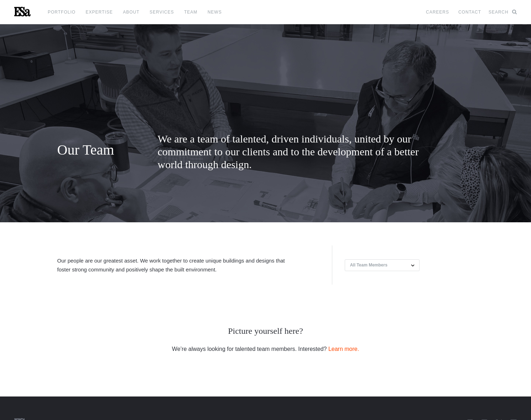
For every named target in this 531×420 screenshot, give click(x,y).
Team (191, 12)
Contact (470, 12)
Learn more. (344, 349)
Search (503, 12)
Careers (438, 12)
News (215, 12)
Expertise (99, 12)
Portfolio (62, 12)
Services (162, 12)
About (131, 12)
